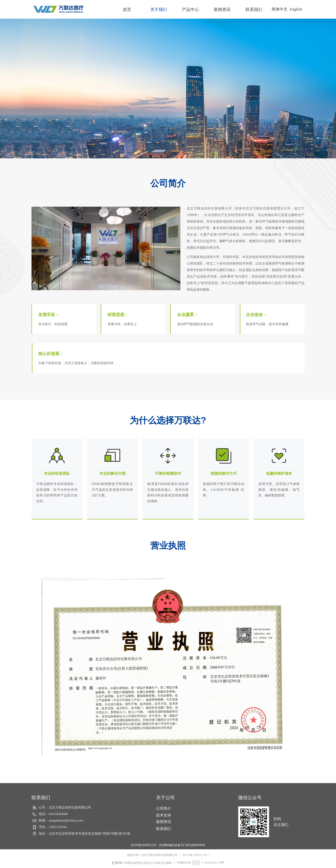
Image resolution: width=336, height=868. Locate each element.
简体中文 (280, 9)
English (296, 9)
